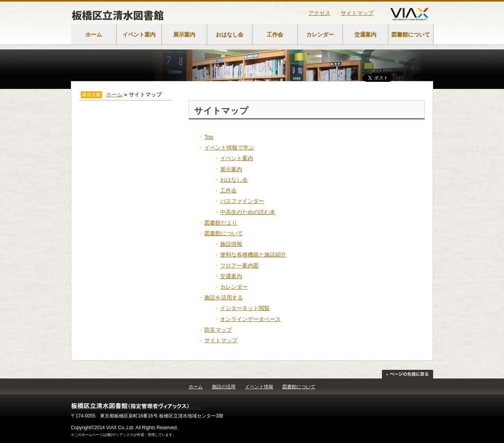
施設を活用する (224, 297)
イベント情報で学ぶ (229, 148)
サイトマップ (357, 13)
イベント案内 (139, 35)
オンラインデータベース (250, 319)
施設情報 (231, 244)
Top (209, 137)
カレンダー (320, 35)
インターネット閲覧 (245, 308)
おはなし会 (230, 35)
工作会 (275, 35)
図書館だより (221, 223)
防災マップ (218, 330)
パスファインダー (242, 201)
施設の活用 (224, 387)
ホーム (94, 35)
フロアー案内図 (239, 266)
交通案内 (365, 35)
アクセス (319, 13)
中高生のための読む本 (248, 212)
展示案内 (184, 35)
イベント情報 (259, 387)
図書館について (411, 35)
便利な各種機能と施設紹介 (253, 255)
